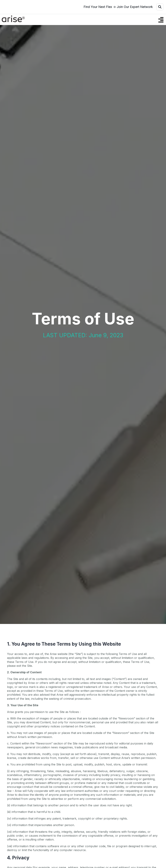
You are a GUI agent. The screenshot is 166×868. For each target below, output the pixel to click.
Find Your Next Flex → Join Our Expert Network (118, 7)
